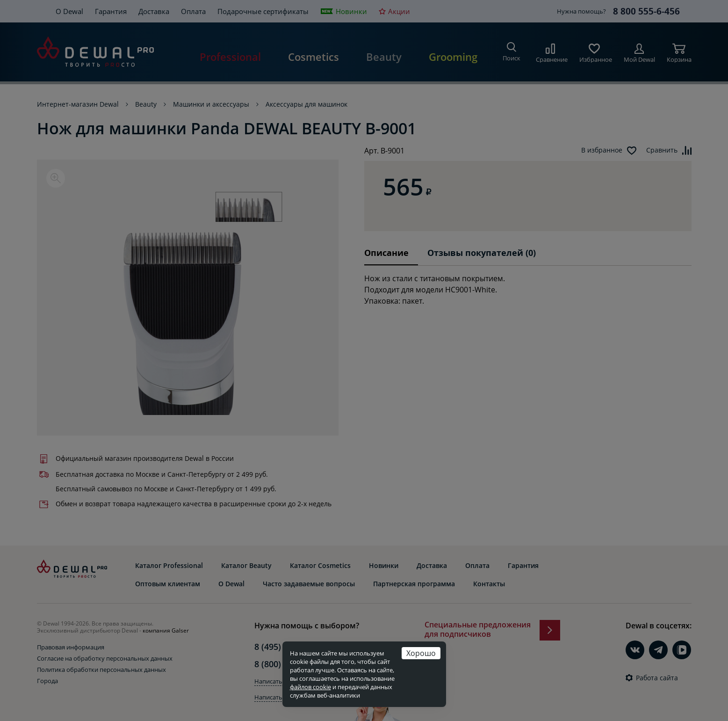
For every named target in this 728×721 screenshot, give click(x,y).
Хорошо (421, 653)
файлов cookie (310, 687)
